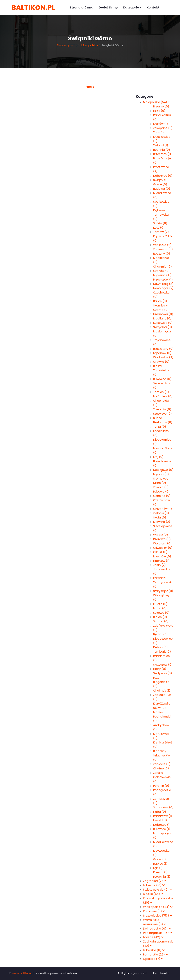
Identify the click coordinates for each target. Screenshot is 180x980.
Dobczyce (163, 176)
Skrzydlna (163, 327)
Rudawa (162, 189)
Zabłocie (162, 764)
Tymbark (162, 652)
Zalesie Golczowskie (162, 777)
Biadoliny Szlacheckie (162, 755)
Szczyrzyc (163, 414)
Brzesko (161, 106)
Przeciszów (163, 280)
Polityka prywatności (133, 973)
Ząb (159, 132)
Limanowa (163, 314)
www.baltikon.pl (23, 973)
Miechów (162, 556)
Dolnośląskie (157, 929)
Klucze (160, 604)
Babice (160, 864)
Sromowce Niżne (161, 481)
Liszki (159, 111)
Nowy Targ (163, 284)
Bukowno (162, 379)
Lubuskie (154, 885)
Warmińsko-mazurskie (155, 922)
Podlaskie (154, 911)
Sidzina (161, 621)
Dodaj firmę (108, 7)
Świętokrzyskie (158, 890)
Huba (160, 812)
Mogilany (162, 318)
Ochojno (162, 496)
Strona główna (82, 7)
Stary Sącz (163, 591)
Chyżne (161, 768)
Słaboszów (163, 807)
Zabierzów (163, 249)
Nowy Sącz (163, 288)
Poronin (161, 786)
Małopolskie (89, 45)
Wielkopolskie (158, 907)
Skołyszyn (163, 673)
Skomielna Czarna (161, 308)
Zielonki (161, 145)
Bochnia (162, 150)
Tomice (161, 392)
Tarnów (161, 232)
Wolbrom (162, 543)
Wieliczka (162, 245)
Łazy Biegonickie (161, 682)
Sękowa (161, 613)
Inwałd (160, 820)
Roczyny (162, 254)
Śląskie (153, 894)
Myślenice (162, 275)
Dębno (160, 647)
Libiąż (160, 669)
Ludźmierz (163, 396)
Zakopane (163, 128)
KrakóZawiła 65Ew (162, 706)
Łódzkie (153, 937)
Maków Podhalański (162, 717)
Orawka (161, 362)
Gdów (160, 859)
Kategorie (131, 7)
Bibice (160, 617)
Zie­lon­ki (161, 513)
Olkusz (160, 552)
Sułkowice (163, 323)
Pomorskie (156, 954)
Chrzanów (163, 509)
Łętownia (162, 877)
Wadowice (163, 357)
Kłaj (158, 457)
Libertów (161, 561)
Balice (160, 301)
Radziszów (163, 816)
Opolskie (153, 959)
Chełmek (162, 691)
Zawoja (161, 487)
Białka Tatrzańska (161, 370)
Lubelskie (154, 950)
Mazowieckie (158, 916)
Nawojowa (163, 470)
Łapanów (162, 353)
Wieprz (161, 535)
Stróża (160, 223)
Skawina (162, 522)
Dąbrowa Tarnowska (161, 215)
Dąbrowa (162, 825)
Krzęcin (160, 872)
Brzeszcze (162, 154)
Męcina (161, 474)
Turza (160, 427)
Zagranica (155, 881)
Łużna (160, 608)
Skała (160, 517)
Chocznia (163, 267)
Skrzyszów (163, 665)
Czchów (161, 271)
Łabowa (161, 492)
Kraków (161, 124)
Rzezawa (162, 539)
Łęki (158, 868)
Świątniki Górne (160, 182)
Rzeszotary (163, 349)
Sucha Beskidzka (163, 420)
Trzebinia (162, 409)
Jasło (160, 565)
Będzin (160, 634)
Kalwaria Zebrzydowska (163, 582)
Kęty (159, 228)
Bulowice (162, 829)
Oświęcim (163, 548)
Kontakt (153, 7)
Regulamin (161, 973)
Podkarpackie (158, 933)
